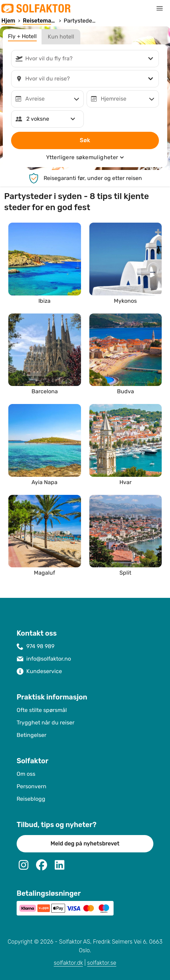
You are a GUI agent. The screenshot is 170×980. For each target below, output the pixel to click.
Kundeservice (44, 671)
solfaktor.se (102, 963)
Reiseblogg (31, 799)
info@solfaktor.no (49, 659)
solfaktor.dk (68, 963)
